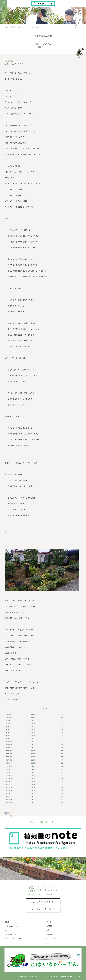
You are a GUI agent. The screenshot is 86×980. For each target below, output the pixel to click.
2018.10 (60, 785)
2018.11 (34, 785)
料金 (48, 930)
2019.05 (34, 778)
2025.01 (60, 720)
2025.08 (34, 717)
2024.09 (9, 723)
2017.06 (60, 800)
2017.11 (9, 797)
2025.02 (34, 720)
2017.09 (60, 797)
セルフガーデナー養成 (13, 938)
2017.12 (60, 794)
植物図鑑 (49, 926)
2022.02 (9, 748)
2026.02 (34, 714)
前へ (32, 822)
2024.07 (34, 723)
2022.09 (9, 742)
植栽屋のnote (54, 3)
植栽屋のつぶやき (11, 930)
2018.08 (34, 788)
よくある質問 (51, 938)
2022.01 (34, 748)
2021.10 (34, 751)
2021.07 (34, 754)
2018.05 (9, 791)
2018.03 (60, 791)
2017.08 (9, 800)
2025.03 (9, 720)
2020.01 (60, 769)
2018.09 (9, 788)
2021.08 (9, 754)
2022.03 (60, 745)
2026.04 (9, 714)
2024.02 (34, 726)
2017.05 (9, 803)
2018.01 (34, 794)
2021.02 (9, 760)
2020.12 (60, 760)
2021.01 (34, 760)
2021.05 (9, 757)
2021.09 (60, 751)
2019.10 (60, 772)
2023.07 (9, 732)
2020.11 (9, 763)
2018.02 (9, 794)
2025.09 (9, 717)
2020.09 (60, 763)
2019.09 (9, 775)
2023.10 (34, 729)
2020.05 (34, 766)
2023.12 (9, 729)
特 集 (48, 922)
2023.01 (60, 736)
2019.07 (60, 775)
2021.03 (60, 757)
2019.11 (34, 772)
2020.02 (34, 769)
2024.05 (60, 723)
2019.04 (60, 778)
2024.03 (9, 726)
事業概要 (49, 934)
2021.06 (60, 754)
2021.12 (60, 748)
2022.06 (60, 742)
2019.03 (9, 781)
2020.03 (9, 769)
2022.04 (34, 745)
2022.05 (9, 745)
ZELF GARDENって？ (12, 926)
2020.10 (34, 763)
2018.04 (34, 791)
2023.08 (60, 729)
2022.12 (9, 739)
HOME (7, 922)
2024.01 (60, 726)
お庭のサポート (10, 934)
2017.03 (60, 803)
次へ (54, 822)
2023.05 (60, 732)
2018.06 (60, 788)
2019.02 (34, 781)
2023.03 (9, 736)
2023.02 (34, 736)
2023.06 (34, 732)
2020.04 (60, 766)
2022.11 (34, 739)
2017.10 (34, 797)
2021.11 (9, 751)
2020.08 (9, 766)
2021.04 (34, 757)
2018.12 (9, 785)
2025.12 (60, 714)
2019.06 (9, 778)
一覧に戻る (43, 822)
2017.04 (34, 803)
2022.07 (34, 742)
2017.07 (34, 800)
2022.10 (60, 739)
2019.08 (34, 775)
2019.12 (9, 772)
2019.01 (60, 781)
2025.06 (60, 717)
